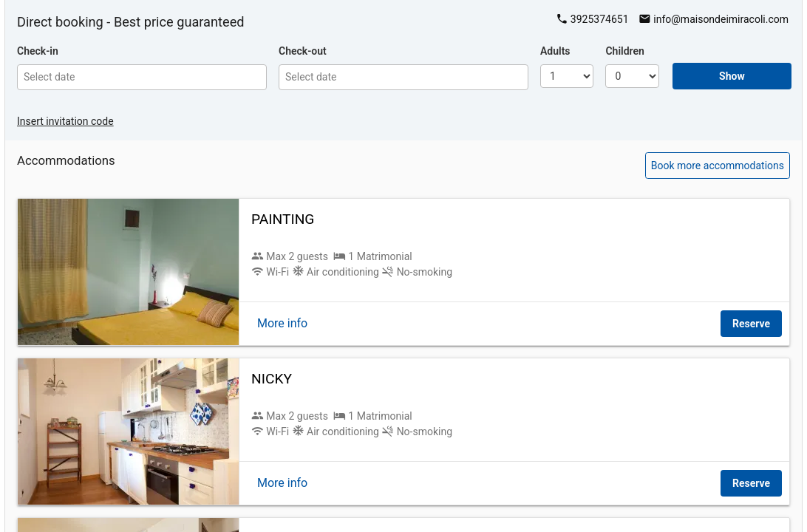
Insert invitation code (65, 121)
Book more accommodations (718, 166)
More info (282, 323)
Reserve (751, 324)
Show (732, 76)
